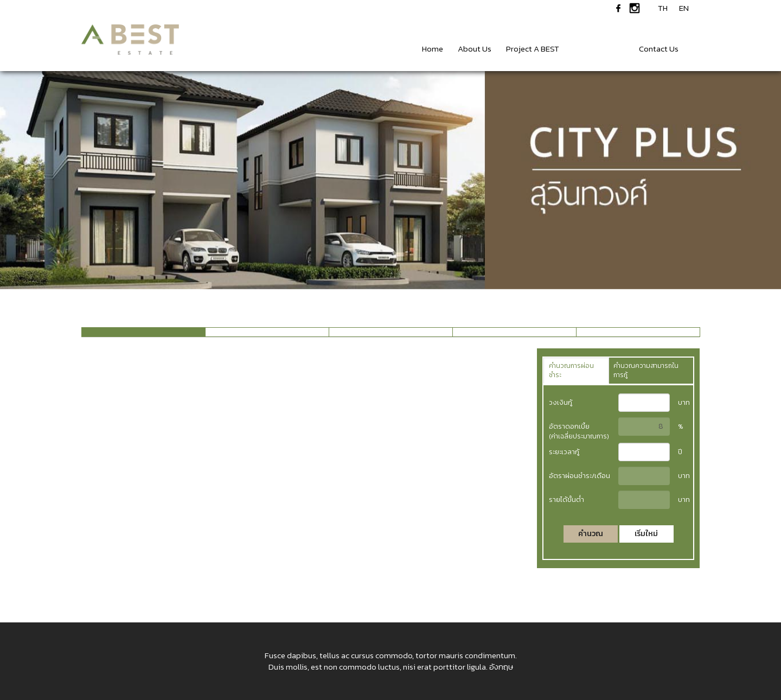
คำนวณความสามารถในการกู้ (646, 370)
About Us (475, 49)
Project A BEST (533, 49)
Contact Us (659, 49)
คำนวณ (591, 534)
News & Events (599, 49)
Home (433, 49)
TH (663, 8)
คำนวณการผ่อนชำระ (571, 370)
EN (684, 8)
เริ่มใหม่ (646, 534)
